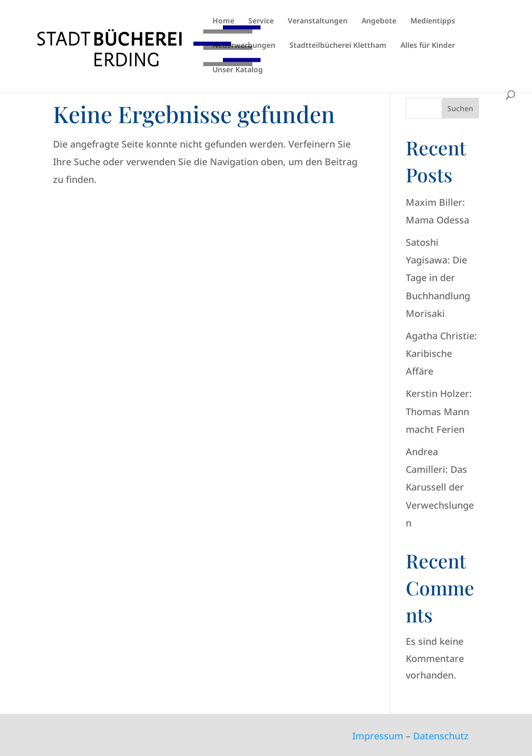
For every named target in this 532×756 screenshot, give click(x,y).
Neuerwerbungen (244, 46)
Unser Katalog (238, 70)
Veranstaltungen (318, 21)
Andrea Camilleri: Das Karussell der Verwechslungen (440, 487)
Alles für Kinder (428, 46)
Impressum (378, 736)
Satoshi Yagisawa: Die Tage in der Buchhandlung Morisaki (438, 278)
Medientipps (433, 21)
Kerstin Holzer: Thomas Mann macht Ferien (439, 411)
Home (223, 21)
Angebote (379, 21)
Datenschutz (441, 736)
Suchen (460, 108)
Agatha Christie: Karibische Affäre (441, 353)
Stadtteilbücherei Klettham (338, 46)
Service (261, 21)
